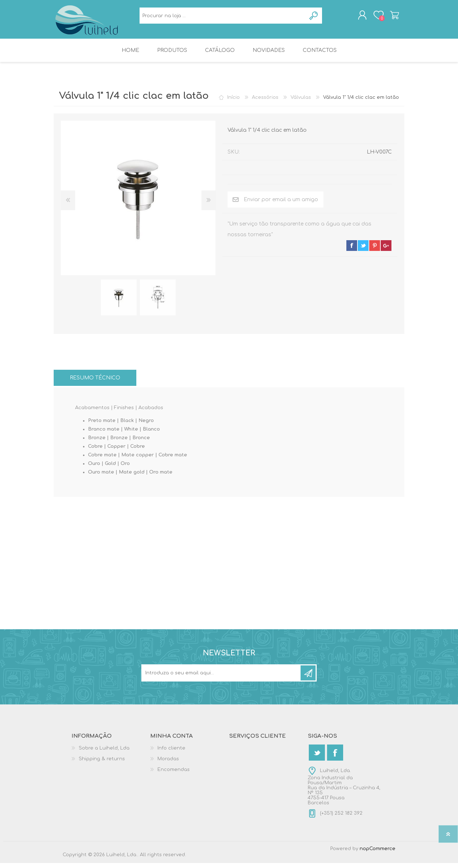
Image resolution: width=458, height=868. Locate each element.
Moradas (168, 764)
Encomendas (174, 775)
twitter (363, 251)
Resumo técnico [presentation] (95, 383)
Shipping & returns (102, 764)
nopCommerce (377, 854)
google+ (386, 251)
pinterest (375, 251)
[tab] (95, 383)
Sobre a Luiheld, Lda (104, 753)
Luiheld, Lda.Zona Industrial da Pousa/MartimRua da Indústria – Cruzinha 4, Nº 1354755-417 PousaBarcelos (344, 792)
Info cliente (171, 753)
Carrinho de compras (387, 18)
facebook (352, 251)
